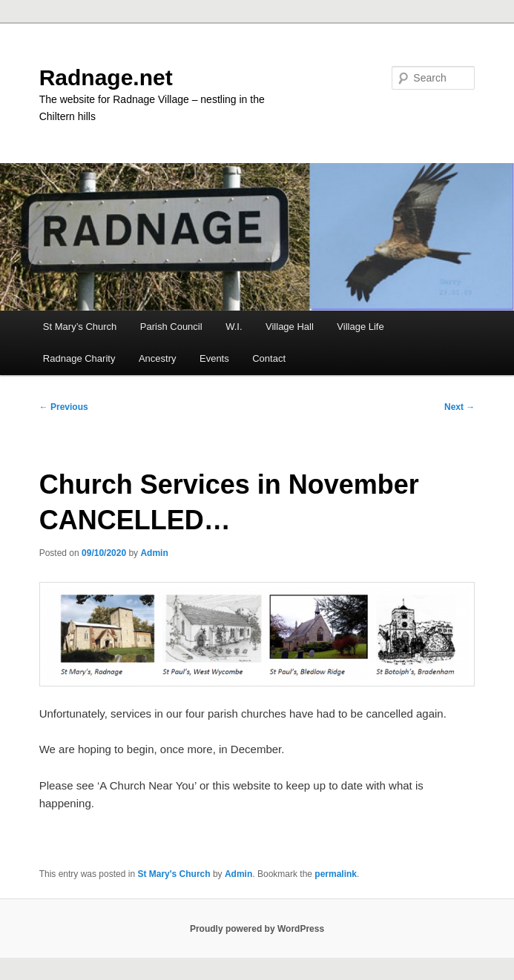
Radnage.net (106, 77)
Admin (154, 553)
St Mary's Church (174, 874)
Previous (64, 407)
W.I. (234, 327)
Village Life (360, 327)
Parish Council (171, 327)
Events (214, 358)
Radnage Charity (79, 358)
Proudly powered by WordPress (257, 929)
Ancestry (158, 358)
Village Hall (290, 327)
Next (459, 407)
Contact (269, 358)
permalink (336, 874)
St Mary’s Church (80, 327)
